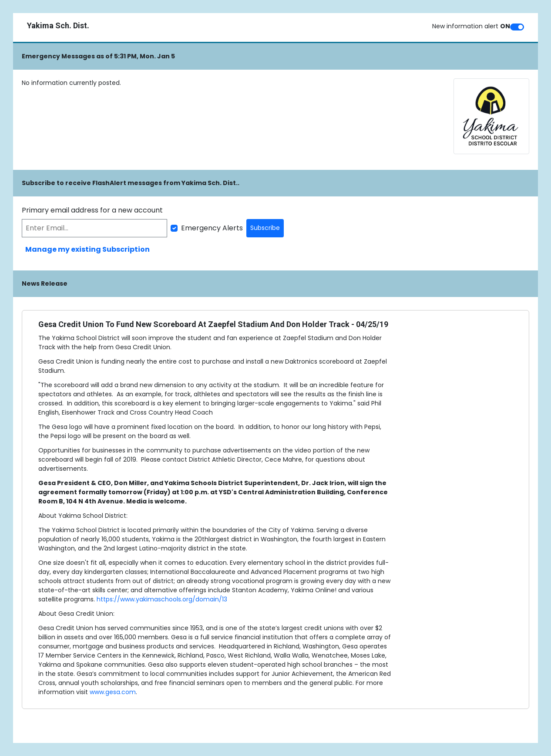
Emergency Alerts (212, 228)
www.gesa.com (113, 692)
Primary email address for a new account (92, 210)
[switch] (517, 27)
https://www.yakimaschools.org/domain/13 (162, 599)
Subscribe (265, 228)
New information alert (471, 26)
